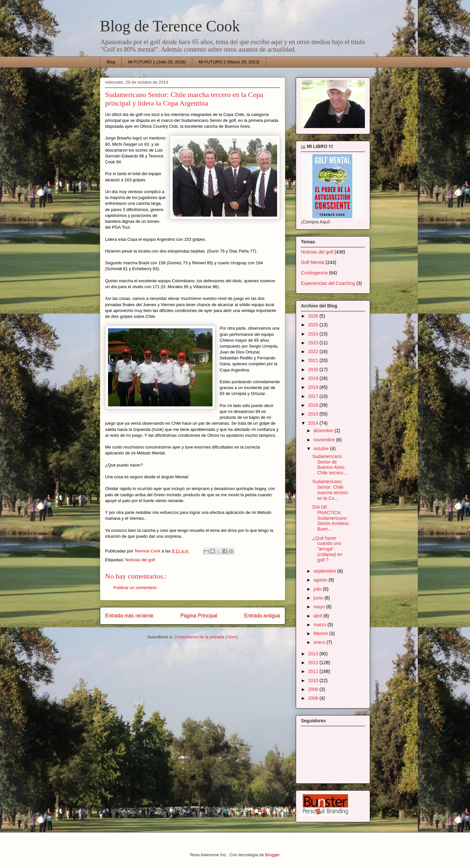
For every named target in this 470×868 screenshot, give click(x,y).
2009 (314, 689)
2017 (314, 396)
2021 (314, 360)
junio (319, 598)
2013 (314, 654)
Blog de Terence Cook (170, 26)
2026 (314, 316)
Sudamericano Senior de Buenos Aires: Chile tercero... (330, 465)
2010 (314, 680)
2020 (314, 369)
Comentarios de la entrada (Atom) (206, 637)
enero (320, 642)
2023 (314, 343)
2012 (314, 663)
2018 (314, 387)
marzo (320, 625)
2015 (314, 414)
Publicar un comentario (135, 588)
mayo (320, 607)
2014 (314, 423)
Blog (111, 62)
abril (318, 616)
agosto (321, 580)
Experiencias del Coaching (328, 283)
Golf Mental (313, 262)
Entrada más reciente (129, 616)
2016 (314, 405)
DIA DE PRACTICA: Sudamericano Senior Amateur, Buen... (331, 518)
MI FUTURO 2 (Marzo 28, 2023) (229, 62)
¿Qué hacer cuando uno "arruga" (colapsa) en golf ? (327, 549)
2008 (314, 698)
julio (318, 589)
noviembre (325, 440)
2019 (314, 378)
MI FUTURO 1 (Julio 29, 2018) (157, 62)
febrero (321, 633)
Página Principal (199, 616)
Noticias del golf (140, 560)
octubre (322, 449)
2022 (314, 352)
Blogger (272, 855)
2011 (314, 671)
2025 (314, 325)
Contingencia (314, 273)
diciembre (324, 431)
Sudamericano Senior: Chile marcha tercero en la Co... (330, 490)
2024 (314, 334)
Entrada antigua (262, 616)
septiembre (325, 571)
